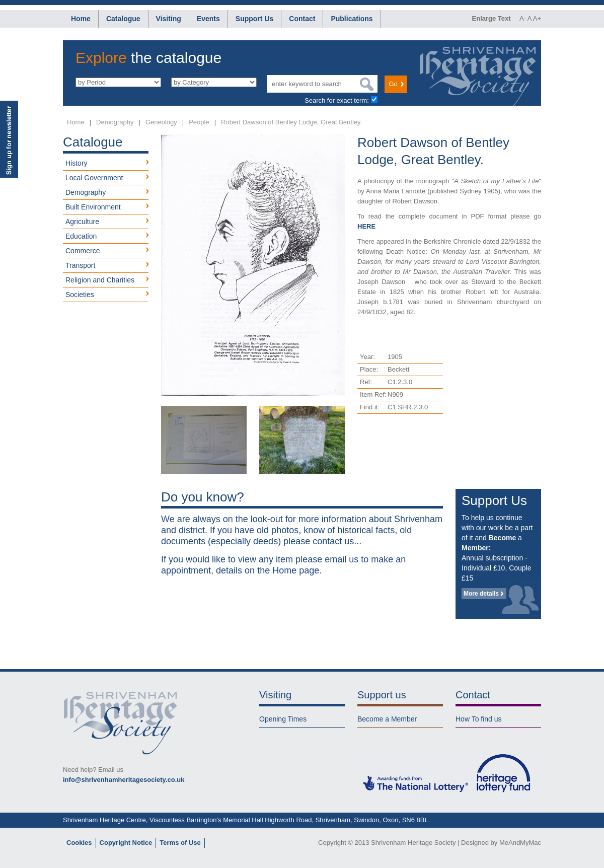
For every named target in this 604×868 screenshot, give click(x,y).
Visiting (169, 19)
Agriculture (82, 222)
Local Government (94, 178)
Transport (80, 265)
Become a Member (387, 719)
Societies (80, 295)
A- (523, 18)
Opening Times (283, 719)
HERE (366, 226)
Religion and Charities (100, 280)
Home (81, 19)
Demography (115, 122)
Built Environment (93, 207)
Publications (352, 19)
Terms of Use (180, 843)
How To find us (479, 719)
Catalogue (123, 19)
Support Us (254, 19)
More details (481, 594)
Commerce (83, 251)
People (199, 122)
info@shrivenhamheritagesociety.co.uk (124, 780)
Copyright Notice (126, 843)
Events (208, 19)
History (77, 163)
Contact (302, 19)
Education (81, 236)
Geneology (161, 122)
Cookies (79, 843)
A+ (537, 18)
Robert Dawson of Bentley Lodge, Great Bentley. (291, 122)
